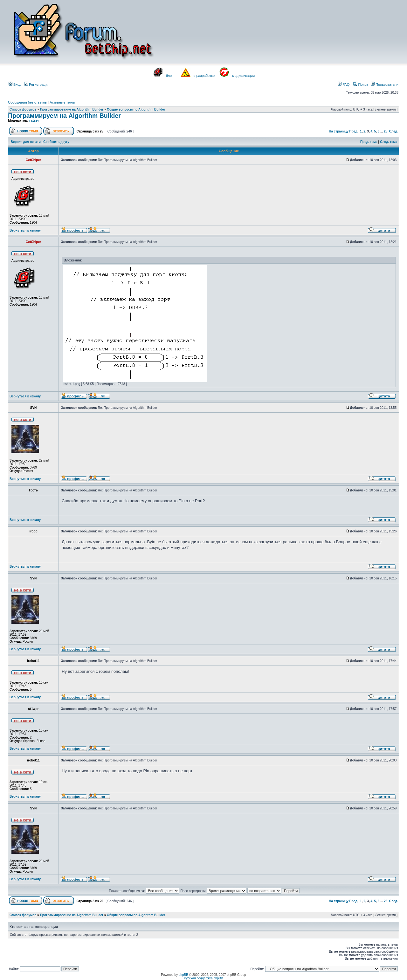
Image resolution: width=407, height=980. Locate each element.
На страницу (339, 131)
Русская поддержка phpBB (203, 978)
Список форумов (23, 109)
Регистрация (37, 84)
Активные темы (62, 102)
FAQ (344, 84)
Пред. (354, 131)
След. (394, 131)
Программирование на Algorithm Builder (72, 109)
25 (386, 131)
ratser (34, 120)
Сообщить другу (56, 142)
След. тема (389, 142)
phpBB (183, 975)
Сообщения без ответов (27, 102)
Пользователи (385, 84)
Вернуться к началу (25, 230)
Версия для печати (26, 142)
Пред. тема (369, 142)
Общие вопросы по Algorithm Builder (136, 109)
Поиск (361, 84)
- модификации (242, 76)
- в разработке (203, 76)
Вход (15, 84)
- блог (168, 76)
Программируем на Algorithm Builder (64, 116)
